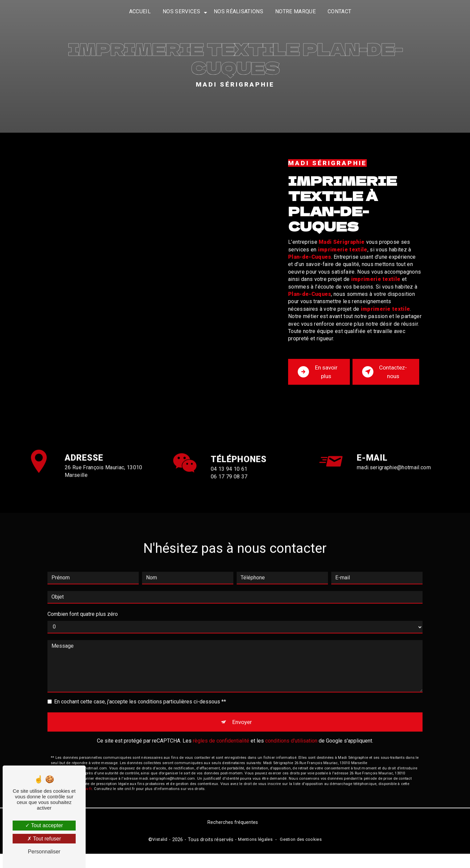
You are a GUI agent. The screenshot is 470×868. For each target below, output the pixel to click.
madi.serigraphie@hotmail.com (394, 468)
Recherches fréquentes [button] (233, 837)
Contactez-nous (384, 377)
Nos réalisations (238, 11)
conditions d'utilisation (291, 745)
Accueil (140, 11)
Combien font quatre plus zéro (83, 615)
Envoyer (242, 724)
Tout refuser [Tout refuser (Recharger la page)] (44, 839)
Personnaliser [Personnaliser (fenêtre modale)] (44, 852)
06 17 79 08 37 (229, 498)
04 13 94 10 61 (229, 491)
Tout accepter (44, 825)
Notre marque (295, 11)
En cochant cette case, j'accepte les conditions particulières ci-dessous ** (140, 703)
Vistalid (160, 853)
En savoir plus (317, 377)
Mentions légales (255, 853)
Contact (339, 11)
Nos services (181, 11)
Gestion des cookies (301, 853)
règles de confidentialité (221, 745)
